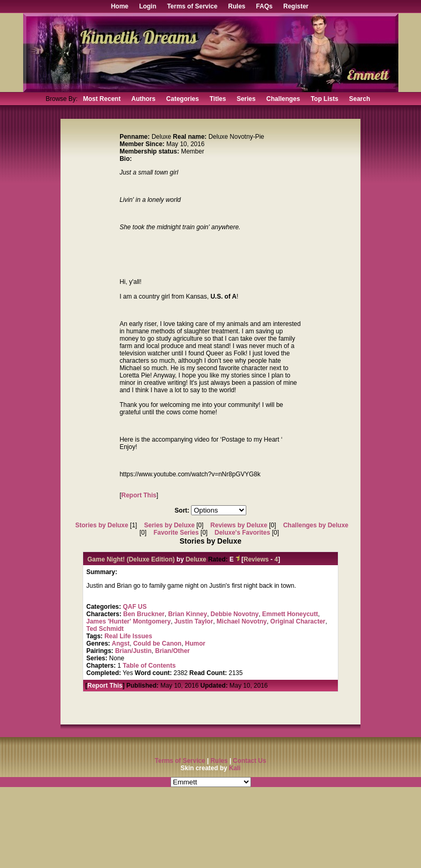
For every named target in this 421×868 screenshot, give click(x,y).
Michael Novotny (242, 621)
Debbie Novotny (234, 614)
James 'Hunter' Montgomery (128, 621)
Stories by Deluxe (102, 525)
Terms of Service (192, 6)
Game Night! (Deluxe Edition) (131, 559)
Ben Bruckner (144, 614)
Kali (235, 768)
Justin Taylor (194, 621)
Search (359, 99)
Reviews (256, 559)
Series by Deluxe (169, 525)
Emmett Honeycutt (290, 614)
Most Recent (102, 99)
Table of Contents (149, 666)
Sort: (182, 510)
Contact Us (250, 761)
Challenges (283, 99)
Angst (121, 644)
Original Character (298, 621)
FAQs (264, 6)
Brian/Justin (133, 651)
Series (246, 99)
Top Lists (324, 99)
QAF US (134, 607)
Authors (143, 99)
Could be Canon (157, 644)
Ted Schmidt (105, 629)
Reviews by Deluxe (239, 525)
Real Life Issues (128, 636)
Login (148, 6)
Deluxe (196, 559)
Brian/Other (173, 651)
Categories (183, 99)
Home (120, 6)
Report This (139, 495)
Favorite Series (176, 533)
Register (296, 6)
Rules (237, 6)
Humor (196, 644)
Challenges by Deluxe (316, 525)
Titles (218, 99)
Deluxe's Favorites (243, 533)
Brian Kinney (187, 614)
